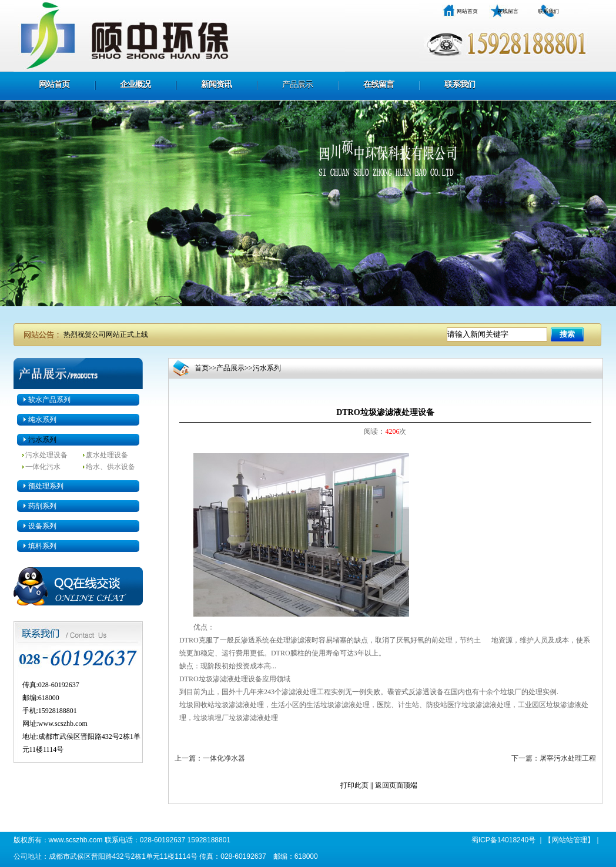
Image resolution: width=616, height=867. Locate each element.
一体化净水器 (224, 758)
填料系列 (42, 546)
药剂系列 (42, 506)
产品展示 (297, 84)
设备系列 (42, 526)
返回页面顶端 (396, 785)
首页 (202, 368)
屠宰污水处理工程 (568, 758)
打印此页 (354, 785)
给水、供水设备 (111, 467)
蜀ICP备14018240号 (503, 840)
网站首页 (467, 11)
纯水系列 (42, 420)
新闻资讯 (216, 84)
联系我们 (548, 11)
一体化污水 (43, 467)
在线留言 (508, 11)
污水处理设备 (46, 455)
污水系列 (42, 440)
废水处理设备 (107, 455)
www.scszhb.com (63, 724)
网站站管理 (570, 840)
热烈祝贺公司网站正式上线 (106, 334)
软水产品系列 (49, 400)
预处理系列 (46, 486)
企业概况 (135, 84)
